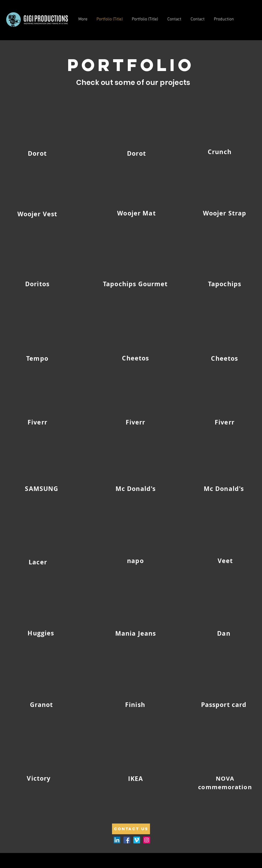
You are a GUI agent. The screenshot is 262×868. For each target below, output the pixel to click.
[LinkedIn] (117, 840)
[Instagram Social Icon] (147, 840)
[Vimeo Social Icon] (137, 840)
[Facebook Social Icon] (127, 840)
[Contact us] (131, 829)
